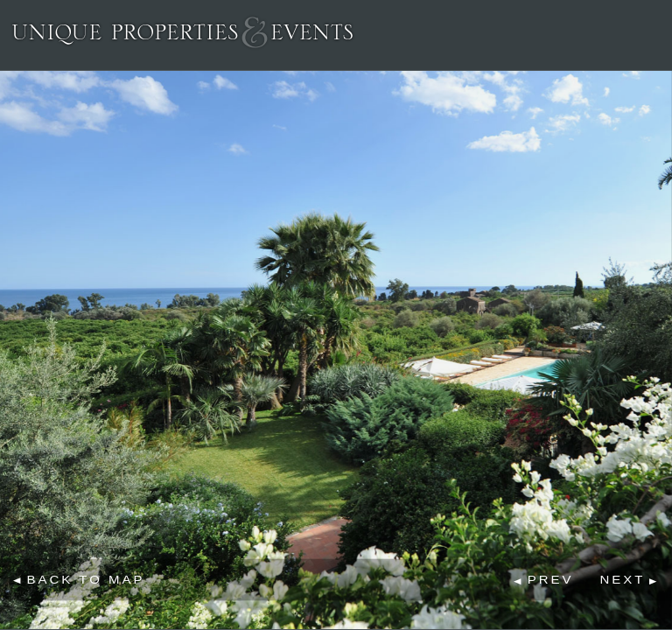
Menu (649, 31)
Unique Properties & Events (182, 32)
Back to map (86, 579)
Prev (551, 580)
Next (622, 580)
